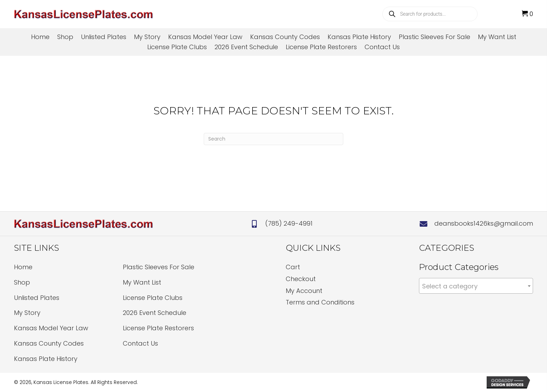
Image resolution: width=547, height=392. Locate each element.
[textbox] (476, 286)
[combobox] (476, 286)
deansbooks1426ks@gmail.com (484, 223)
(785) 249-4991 (289, 223)
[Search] (273, 139)
